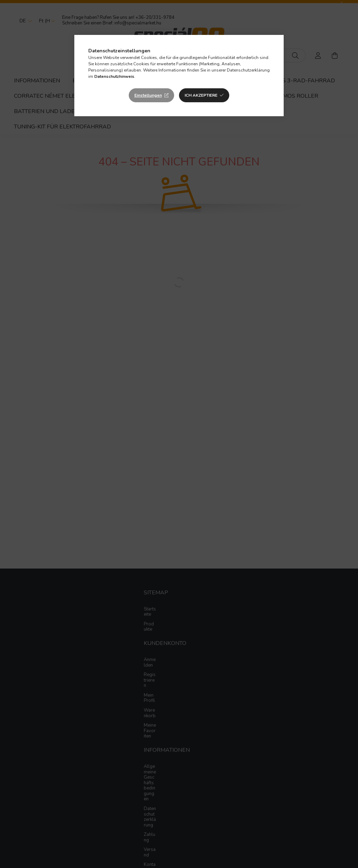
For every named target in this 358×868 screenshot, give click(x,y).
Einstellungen (148, 95)
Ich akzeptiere (201, 95)
